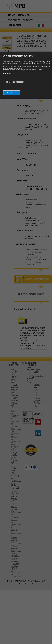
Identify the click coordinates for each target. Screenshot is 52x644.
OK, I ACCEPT (12, 93)
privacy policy (8, 73)
